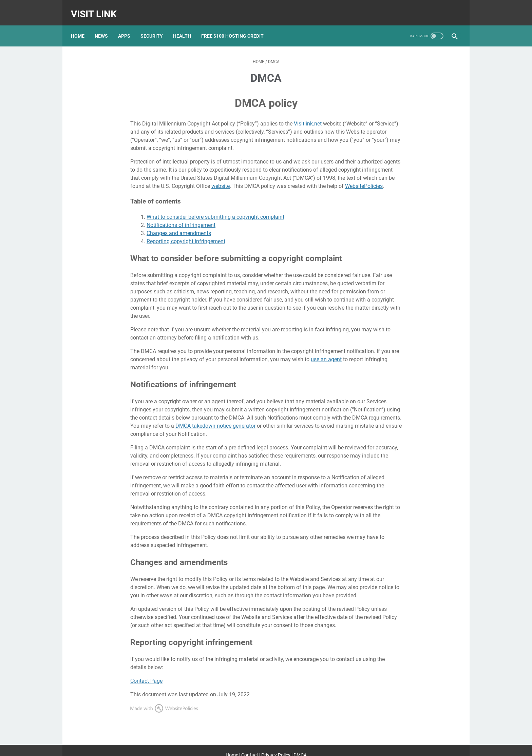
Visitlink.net (308, 114)
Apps (128, 27)
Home (81, 27)
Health (186, 27)
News (105, 27)
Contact (250, 745)
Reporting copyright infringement (186, 232)
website (221, 177)
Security (155, 27)
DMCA (300, 745)
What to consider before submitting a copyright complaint (215, 208)
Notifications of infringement (181, 216)
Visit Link (98, 8)
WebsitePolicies (364, 177)
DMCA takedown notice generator (215, 417)
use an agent (326, 350)
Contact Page (146, 671)
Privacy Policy (276, 745)
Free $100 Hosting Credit (236, 27)
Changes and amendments (179, 224)
